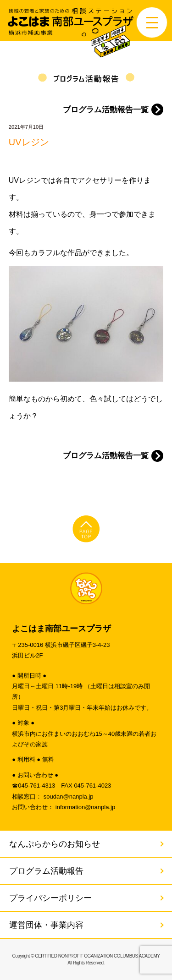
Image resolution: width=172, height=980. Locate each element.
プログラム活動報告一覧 (106, 110)
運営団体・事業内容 (46, 925)
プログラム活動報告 (46, 871)
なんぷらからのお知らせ (55, 844)
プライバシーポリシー (50, 898)
